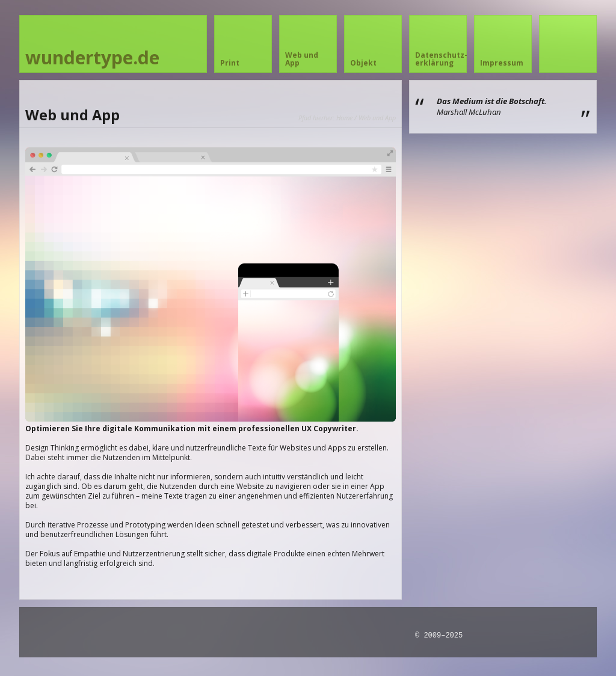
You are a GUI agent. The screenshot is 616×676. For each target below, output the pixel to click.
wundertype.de (92, 57)
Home (344, 118)
